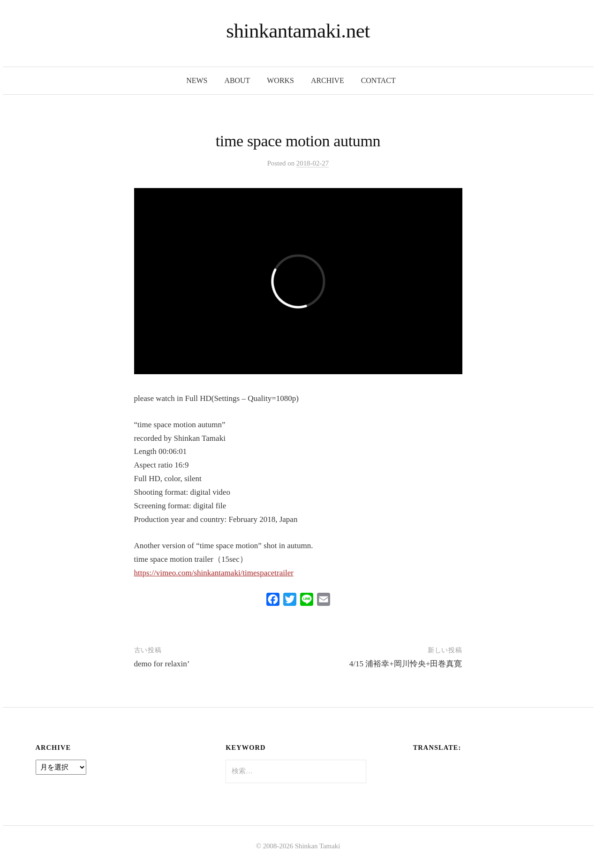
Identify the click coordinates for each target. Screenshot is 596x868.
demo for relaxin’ (162, 664)
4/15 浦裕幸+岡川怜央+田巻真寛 (406, 664)
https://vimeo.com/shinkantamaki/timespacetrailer (214, 573)
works (280, 80)
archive (328, 80)
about (237, 80)
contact (378, 80)
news (197, 80)
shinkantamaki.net (298, 31)
